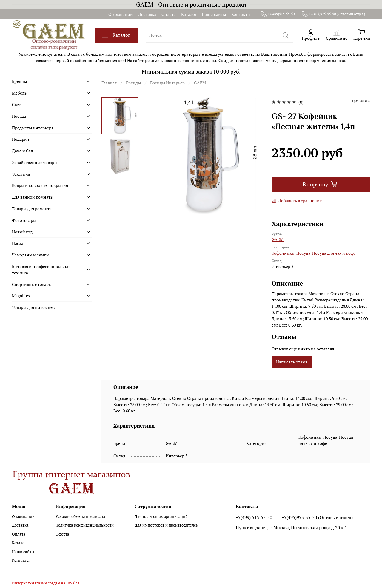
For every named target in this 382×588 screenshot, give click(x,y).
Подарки (21, 139)
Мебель (19, 93)
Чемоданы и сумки (30, 255)
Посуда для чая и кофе (334, 253)
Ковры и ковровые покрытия (40, 185)
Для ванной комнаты (33, 197)
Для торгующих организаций (161, 517)
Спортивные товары (32, 284)
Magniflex (21, 296)
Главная (109, 83)
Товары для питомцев (33, 307)
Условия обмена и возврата (80, 517)
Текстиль (21, 174)
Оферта (62, 534)
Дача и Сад (23, 151)
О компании (121, 14)
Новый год (22, 232)
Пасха (18, 243)
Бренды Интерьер (167, 83)
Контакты (241, 14)
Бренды (133, 83)
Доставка (147, 14)
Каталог (189, 14)
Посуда (19, 116)
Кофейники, (284, 253)
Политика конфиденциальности (85, 525)
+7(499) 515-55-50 (254, 517)
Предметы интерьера (33, 128)
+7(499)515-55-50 (278, 14)
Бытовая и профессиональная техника (41, 270)
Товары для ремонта (32, 209)
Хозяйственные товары (35, 162)
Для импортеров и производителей (167, 525)
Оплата (169, 14)
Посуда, (304, 253)
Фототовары (24, 220)
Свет (16, 105)
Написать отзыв (292, 362)
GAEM (200, 83)
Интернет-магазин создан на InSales (46, 583)
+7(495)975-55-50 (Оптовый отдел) (333, 14)
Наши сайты (214, 14)
